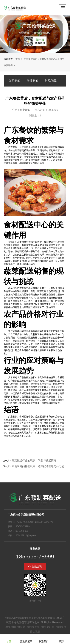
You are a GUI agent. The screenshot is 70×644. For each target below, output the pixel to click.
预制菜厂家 (48, 627)
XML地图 (11, 627)
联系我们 (44, 639)
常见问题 (51, 81)
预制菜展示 (26, 639)
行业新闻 (32, 81)
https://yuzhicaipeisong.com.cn (23, 618)
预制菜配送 (33, 627)
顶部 (61, 639)
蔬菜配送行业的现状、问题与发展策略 (34, 460)
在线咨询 (37, 567)
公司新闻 (14, 81)
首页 (18, 59)
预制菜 (21, 627)
